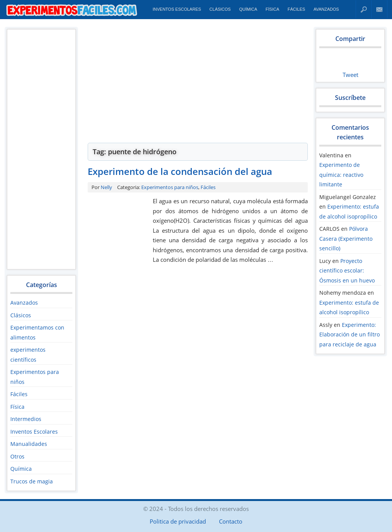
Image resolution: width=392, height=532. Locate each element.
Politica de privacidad (178, 521)
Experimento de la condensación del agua (180, 171)
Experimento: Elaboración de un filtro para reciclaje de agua (350, 335)
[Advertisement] (41, 149)
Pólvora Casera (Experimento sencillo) (346, 238)
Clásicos (220, 9)
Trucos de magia (32, 481)
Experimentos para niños (170, 187)
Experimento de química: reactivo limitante (341, 175)
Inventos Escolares (177, 9)
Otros (17, 456)
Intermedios (26, 419)
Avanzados (326, 9)
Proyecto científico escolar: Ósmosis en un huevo (347, 271)
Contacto (380, 9)
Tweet (350, 75)
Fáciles (296, 9)
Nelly (106, 187)
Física (272, 9)
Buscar (364, 9)
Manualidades (29, 444)
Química (248, 9)
